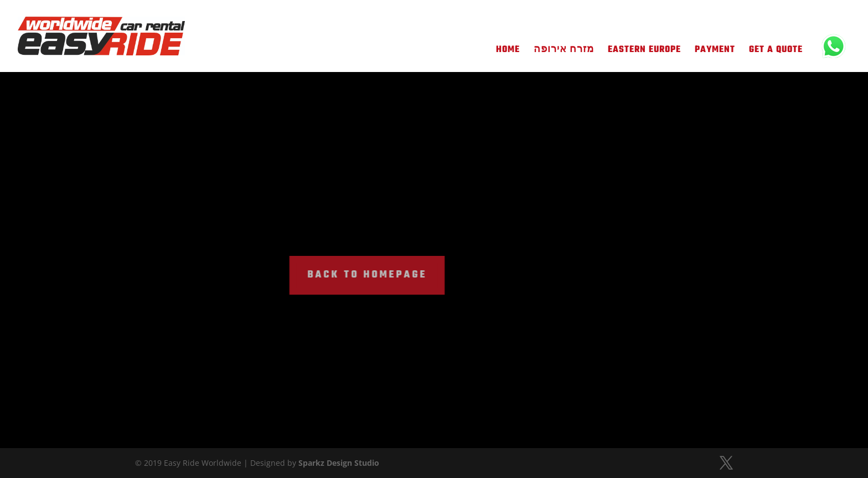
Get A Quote (776, 52)
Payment (715, 52)
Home (508, 52)
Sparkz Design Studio (339, 463)
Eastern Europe (644, 52)
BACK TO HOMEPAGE (348, 275)
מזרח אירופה (564, 52)
